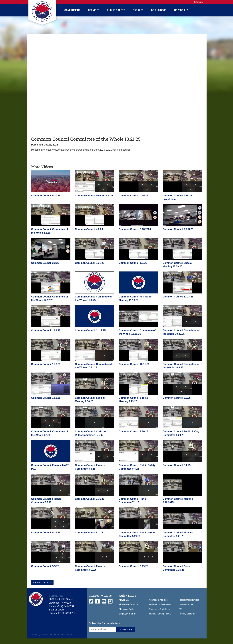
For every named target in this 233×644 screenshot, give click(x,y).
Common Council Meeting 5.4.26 (94, 196)
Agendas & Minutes (158, 600)
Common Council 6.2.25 (89, 533)
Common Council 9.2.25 (177, 398)
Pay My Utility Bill (187, 614)
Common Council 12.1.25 (46, 330)
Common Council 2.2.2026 (178, 229)
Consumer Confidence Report (163, 609)
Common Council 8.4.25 (177, 465)
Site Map (198, 2)
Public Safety (116, 10)
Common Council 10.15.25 (134, 364)
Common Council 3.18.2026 (135, 229)
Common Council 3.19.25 (133, 566)
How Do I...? (181, 10)
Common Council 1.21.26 (90, 263)
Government (72, 10)
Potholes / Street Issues (160, 604)
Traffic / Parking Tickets (160, 614)
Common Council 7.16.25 (90, 499)
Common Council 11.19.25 (90, 330)
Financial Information (129, 604)
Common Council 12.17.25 (178, 297)
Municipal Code (126, 609)
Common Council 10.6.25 (46, 398)
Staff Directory (57, 610)
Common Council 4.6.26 (89, 229)
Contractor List (186, 604)
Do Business (159, 10)
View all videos (42, 582)
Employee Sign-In (128, 614)
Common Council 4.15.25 (133, 196)
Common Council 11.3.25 (46, 364)
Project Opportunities (189, 600)
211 (181, 609)
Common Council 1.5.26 (133, 263)
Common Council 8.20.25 (133, 432)
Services (94, 10)
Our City (138, 10)
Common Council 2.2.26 (45, 263)
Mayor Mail (124, 600)
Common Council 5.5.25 (45, 566)
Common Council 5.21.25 (46, 533)
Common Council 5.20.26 (46, 196)
